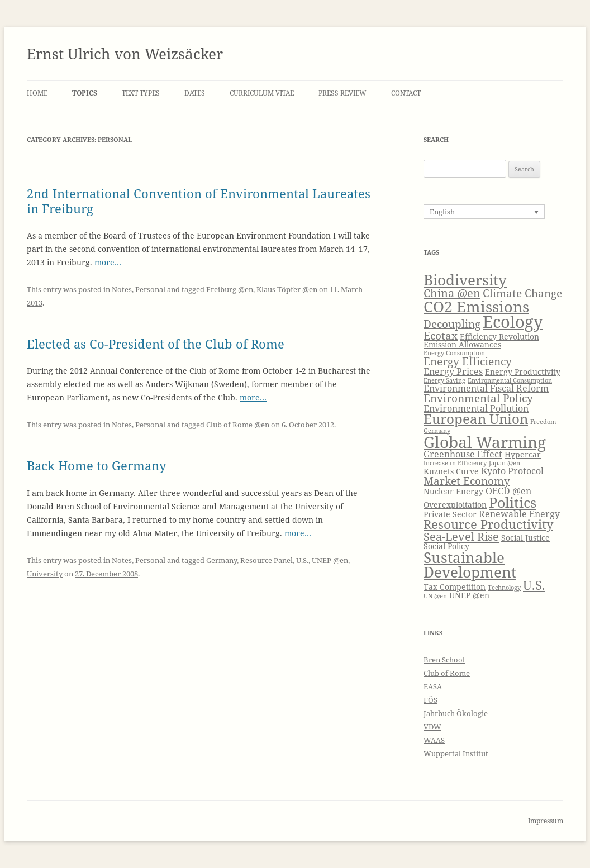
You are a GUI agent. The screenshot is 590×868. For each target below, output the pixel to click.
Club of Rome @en (238, 425)
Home (37, 93)
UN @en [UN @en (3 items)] (435, 596)
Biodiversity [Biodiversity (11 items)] (465, 280)
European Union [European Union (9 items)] (476, 419)
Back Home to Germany (96, 465)
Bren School (444, 660)
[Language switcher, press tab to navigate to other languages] (484, 212)
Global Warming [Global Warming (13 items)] (485, 442)
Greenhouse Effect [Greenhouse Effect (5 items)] (463, 454)
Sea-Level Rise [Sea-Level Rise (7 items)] (461, 536)
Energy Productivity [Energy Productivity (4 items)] (523, 372)
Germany (222, 560)
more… (108, 262)
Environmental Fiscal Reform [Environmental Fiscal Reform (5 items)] (486, 388)
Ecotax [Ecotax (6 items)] (441, 335)
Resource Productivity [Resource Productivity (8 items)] (488, 524)
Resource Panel (267, 560)
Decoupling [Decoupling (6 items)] (452, 324)
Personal (150, 289)
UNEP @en (330, 560)
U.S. (302, 560)
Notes (122, 289)
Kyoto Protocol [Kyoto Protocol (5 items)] (512, 471)
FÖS (430, 700)
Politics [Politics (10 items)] (513, 502)
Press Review (342, 93)
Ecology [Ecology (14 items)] (513, 322)
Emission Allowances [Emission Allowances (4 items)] (462, 344)
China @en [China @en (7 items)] (452, 293)
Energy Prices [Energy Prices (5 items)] (453, 371)
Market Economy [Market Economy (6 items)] (467, 481)
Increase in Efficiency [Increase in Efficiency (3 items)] (455, 463)
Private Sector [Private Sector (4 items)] (450, 514)
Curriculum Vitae (262, 93)
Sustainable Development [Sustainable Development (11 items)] (470, 565)
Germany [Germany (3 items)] (437, 431)
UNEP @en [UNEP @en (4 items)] (469, 595)
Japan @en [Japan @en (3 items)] (505, 463)
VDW (432, 727)
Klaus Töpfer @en (287, 289)
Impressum (546, 821)
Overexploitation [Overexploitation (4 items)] (455, 505)
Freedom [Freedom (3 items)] (543, 422)
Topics (85, 93)
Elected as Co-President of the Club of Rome (156, 344)
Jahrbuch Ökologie (456, 713)
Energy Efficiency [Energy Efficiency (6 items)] (468, 361)
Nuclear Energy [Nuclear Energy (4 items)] (453, 491)
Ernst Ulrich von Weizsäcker (125, 54)
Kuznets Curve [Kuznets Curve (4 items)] (451, 471)
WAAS (434, 740)
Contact (406, 93)
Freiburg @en (230, 289)
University (45, 574)
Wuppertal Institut (456, 753)
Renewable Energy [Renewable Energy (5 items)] (519, 514)
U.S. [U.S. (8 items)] (534, 585)
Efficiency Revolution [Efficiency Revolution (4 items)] (499, 337)
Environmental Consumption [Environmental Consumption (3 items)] (510, 380)
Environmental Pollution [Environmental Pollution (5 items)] (476, 408)
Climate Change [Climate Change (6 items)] (522, 293)
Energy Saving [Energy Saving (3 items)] (444, 380)
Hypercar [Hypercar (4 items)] (523, 454)
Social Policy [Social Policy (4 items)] (446, 546)
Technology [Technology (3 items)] (504, 588)
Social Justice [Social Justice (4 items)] (525, 538)
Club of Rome (447, 673)
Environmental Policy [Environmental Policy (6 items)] (478, 398)
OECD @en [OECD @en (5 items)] (508, 491)
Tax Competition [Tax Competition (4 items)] (455, 587)
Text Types (141, 93)
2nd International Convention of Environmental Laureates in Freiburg (199, 201)
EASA (433, 686)
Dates (195, 93)
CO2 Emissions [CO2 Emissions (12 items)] (476, 306)
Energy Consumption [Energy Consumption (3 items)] (454, 353)
